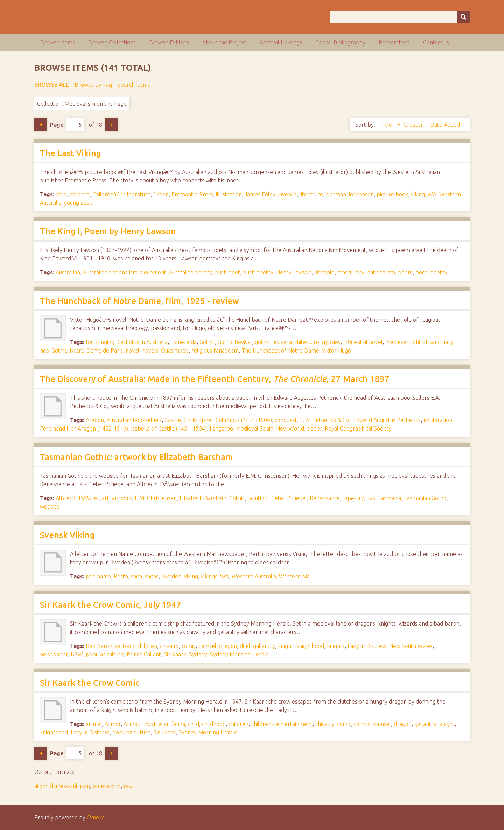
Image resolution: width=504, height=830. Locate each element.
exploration (438, 420)
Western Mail (296, 576)
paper (314, 428)
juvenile (288, 194)
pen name (98, 576)
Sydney (198, 654)
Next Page (112, 125)
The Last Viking (71, 153)
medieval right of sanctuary (419, 342)
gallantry (264, 646)
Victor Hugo (337, 350)
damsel (207, 646)
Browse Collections (112, 42)
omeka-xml (107, 786)
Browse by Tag (93, 85)
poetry (439, 272)
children (80, 194)
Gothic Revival (235, 342)
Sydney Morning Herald (239, 654)
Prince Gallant (144, 654)
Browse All (52, 85)
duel (245, 646)
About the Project (224, 42)
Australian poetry (191, 272)
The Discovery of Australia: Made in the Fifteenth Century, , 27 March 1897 (215, 379)
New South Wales (411, 646)
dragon (228, 646)
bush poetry (258, 272)
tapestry (353, 498)
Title (387, 125)
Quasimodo (175, 350)
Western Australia (254, 576)
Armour (133, 724)
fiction (161, 194)
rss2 (129, 786)
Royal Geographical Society (358, 428)
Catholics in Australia (142, 342)
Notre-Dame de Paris (96, 350)
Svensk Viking (67, 535)
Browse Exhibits (169, 42)
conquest (286, 420)
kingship (324, 272)
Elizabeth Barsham (203, 498)
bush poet (227, 272)
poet (421, 272)
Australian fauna (165, 724)
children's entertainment (282, 724)
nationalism (381, 272)
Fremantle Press (192, 194)
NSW (77, 654)
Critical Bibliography (340, 42)
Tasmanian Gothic (425, 498)
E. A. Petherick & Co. (325, 420)
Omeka (96, 817)
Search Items (134, 85)
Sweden (171, 576)
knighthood (310, 646)
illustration (229, 194)
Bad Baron (99, 646)
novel (132, 350)
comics (362, 724)
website (50, 507)
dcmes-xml (64, 786)
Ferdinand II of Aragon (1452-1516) (84, 428)
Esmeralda (184, 342)
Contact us (436, 42)
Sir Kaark (175, 654)
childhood (214, 724)
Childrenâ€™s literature (121, 194)
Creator (414, 125)
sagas (152, 576)
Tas (371, 498)
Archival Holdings (281, 42)
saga (136, 576)
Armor (113, 724)
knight (286, 646)
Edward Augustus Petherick (387, 420)
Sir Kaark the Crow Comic (90, 683)
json (85, 786)
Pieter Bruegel (289, 498)
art (106, 498)
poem (405, 272)
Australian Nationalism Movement (125, 272)
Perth (121, 576)
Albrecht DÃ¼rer (77, 498)
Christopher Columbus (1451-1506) (228, 420)
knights (336, 646)
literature (311, 194)
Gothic (207, 342)
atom (41, 786)
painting (257, 498)
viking (418, 194)
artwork (122, 498)
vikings (209, 576)
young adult (78, 203)
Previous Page (41, 125)
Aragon (95, 420)
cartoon (125, 646)
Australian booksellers (134, 420)
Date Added (445, 125)
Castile (173, 420)
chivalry (169, 646)
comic (189, 646)
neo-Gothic (53, 350)
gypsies (331, 342)
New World (290, 428)
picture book (392, 194)
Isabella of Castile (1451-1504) (169, 428)
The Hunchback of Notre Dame (280, 350)
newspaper (54, 654)
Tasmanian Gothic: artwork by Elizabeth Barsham (136, 457)
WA (432, 194)
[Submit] (463, 17)
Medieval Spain (255, 428)
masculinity (351, 272)
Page (67, 124)
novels (150, 350)
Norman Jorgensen (350, 194)
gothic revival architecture (287, 342)
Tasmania (390, 498)
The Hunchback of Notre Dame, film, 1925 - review (139, 301)
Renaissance (325, 498)
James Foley (260, 194)
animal (94, 724)
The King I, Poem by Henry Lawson (108, 231)
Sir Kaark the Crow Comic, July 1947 (111, 605)
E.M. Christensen (156, 498)
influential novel (363, 342)
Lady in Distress (367, 646)
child (61, 194)
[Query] (400, 17)
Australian (68, 272)
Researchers (394, 42)
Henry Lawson (294, 272)
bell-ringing (100, 342)
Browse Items (58, 42)
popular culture (105, 654)
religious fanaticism (215, 350)
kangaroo (221, 428)
